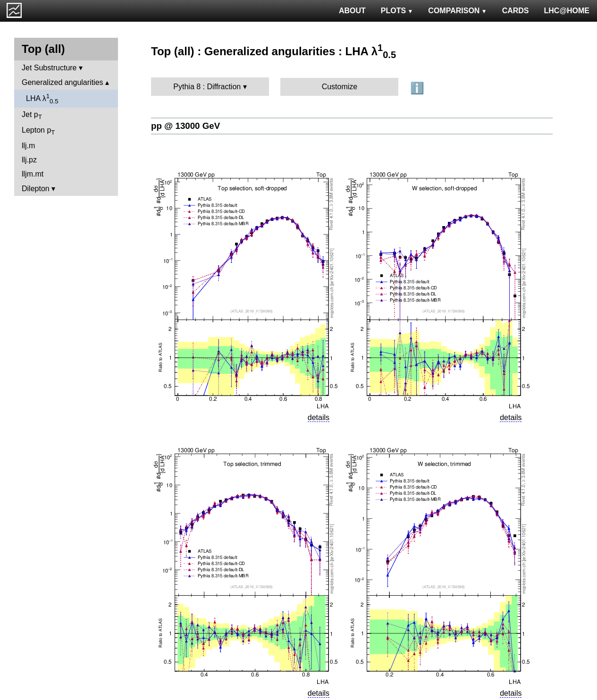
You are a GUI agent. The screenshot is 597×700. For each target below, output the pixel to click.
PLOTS (397, 11)
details (319, 417)
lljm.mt (33, 174)
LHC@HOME (567, 11)
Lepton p (38, 131)
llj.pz (29, 160)
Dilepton (36, 189)
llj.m (28, 146)
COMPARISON (457, 11)
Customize (340, 87)
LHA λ (42, 99)
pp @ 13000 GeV (185, 126)
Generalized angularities (63, 82)
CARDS (516, 11)
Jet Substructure (49, 68)
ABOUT (352, 11)
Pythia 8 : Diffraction (207, 87)
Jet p (32, 115)
